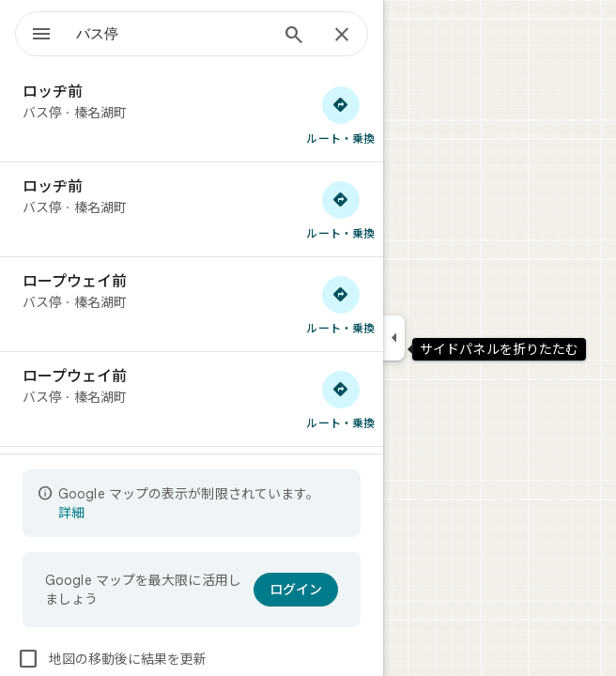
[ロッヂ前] (192, 115)
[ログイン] (296, 590)
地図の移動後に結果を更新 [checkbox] (112, 659)
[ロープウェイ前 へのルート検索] (341, 304)
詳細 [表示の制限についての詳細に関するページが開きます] (71, 513)
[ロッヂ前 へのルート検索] (341, 115)
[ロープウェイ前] (192, 304)
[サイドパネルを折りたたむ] (394, 338)
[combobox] (172, 34)
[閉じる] (342, 36)
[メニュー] (41, 36)
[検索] (294, 37)
